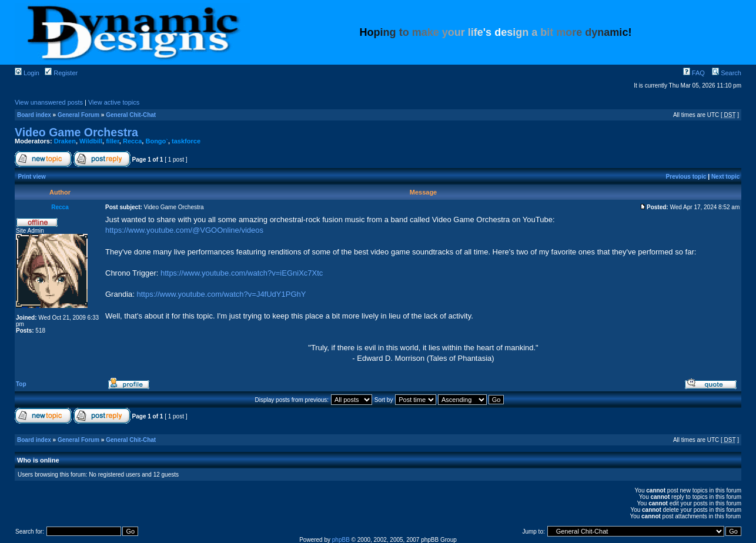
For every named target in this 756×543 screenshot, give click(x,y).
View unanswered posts (49, 102)
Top (21, 384)
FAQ (694, 73)
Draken (65, 141)
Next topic (725, 177)
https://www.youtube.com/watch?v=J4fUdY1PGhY (221, 294)
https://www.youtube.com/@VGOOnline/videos (184, 230)
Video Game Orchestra (76, 132)
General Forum (78, 115)
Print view (32, 177)
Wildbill (91, 141)
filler (113, 141)
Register (61, 73)
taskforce (186, 141)
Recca (132, 141)
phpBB (341, 540)
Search (727, 73)
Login (27, 73)
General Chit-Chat (131, 115)
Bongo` (156, 141)
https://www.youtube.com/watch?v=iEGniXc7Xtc (242, 273)
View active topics (114, 102)
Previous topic (686, 177)
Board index (34, 115)
